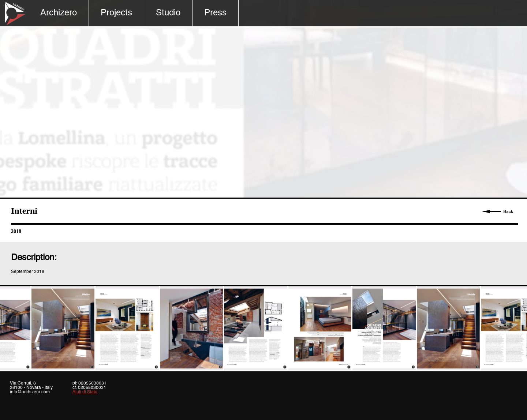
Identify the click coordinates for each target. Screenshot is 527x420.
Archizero (59, 13)
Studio (168, 13)
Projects (116, 13)
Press (215, 13)
